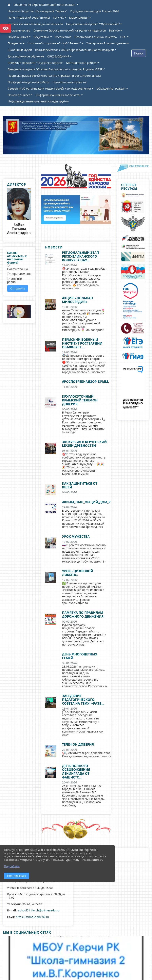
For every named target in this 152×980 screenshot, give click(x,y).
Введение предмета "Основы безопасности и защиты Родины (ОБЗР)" (56, 69)
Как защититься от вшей (80, 485)
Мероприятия (79, 18)
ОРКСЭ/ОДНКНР (58, 56)
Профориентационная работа (28, 82)
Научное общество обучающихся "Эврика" (37, 11)
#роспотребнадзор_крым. (86, 382)
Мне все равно (14, 280)
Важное (114, 30)
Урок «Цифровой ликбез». (78, 573)
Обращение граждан (111, 88)
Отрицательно (19, 274)
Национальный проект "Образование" (93, 24)
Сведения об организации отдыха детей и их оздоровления (49, 88)
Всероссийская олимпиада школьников (35, 24)
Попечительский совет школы (29, 18)
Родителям (42, 37)
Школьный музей (20, 50)
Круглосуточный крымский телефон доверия (80, 400)
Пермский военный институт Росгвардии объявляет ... (82, 343)
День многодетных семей (80, 656)
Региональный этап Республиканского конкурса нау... (81, 256)
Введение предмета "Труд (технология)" (35, 63)
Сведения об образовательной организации (45, 5)
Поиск (139, 53)
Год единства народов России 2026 (95, 11)
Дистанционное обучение (26, 56)
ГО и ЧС (58, 18)
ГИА (123, 37)
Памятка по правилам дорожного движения (83, 615)
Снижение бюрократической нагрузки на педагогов (70, 30)
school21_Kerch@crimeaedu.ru (39, 910)
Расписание (63, 37)
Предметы (15, 43)
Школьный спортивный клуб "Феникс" (54, 43)
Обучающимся (18, 37)
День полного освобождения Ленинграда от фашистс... (76, 772)
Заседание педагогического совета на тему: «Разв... (83, 700)
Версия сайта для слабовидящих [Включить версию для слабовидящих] (6, 28)
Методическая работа (82, 63)
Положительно (18, 267)
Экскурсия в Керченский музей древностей (85, 444)
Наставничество (19, 30)
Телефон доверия (78, 744)
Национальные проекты (69, 82)
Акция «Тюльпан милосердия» (78, 300)
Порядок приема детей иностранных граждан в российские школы (54, 76)
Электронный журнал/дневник (108, 43)
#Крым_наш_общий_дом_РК (87, 502)
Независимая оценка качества (96, 37)
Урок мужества (76, 537)
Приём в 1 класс (19, 95)
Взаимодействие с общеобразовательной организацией (75, 50)
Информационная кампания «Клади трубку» (38, 101)
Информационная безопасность (58, 95)
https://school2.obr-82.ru (32, 917)
